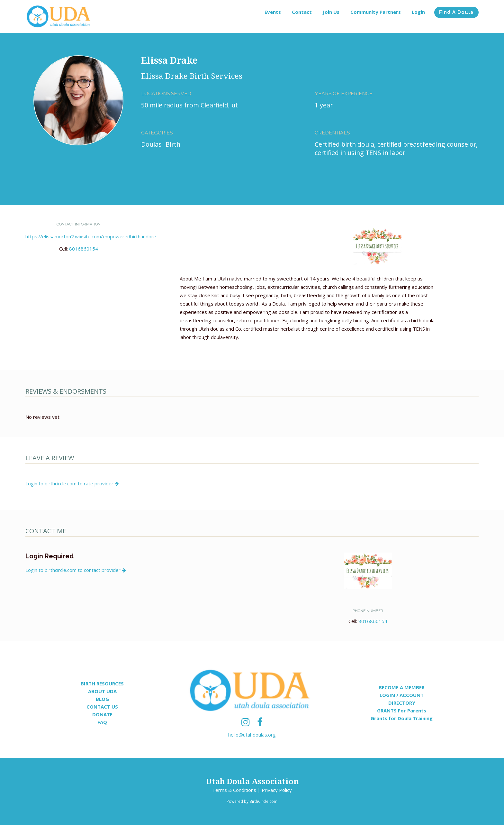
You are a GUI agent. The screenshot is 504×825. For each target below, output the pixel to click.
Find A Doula (456, 12)
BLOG (102, 699)
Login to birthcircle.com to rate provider (72, 483)
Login (418, 12)
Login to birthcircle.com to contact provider (76, 570)
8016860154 (84, 249)
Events (273, 12)
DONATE (102, 714)
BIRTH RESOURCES (102, 683)
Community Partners (376, 12)
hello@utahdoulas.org (252, 735)
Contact (302, 12)
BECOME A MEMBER (402, 687)
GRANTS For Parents (402, 710)
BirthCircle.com (263, 801)
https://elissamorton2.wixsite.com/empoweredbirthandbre (91, 236)
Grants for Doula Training (402, 718)
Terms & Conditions (234, 790)
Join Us (331, 12)
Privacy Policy (277, 790)
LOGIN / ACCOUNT (402, 695)
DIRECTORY (402, 703)
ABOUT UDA (102, 691)
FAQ (102, 722)
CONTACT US (102, 707)
